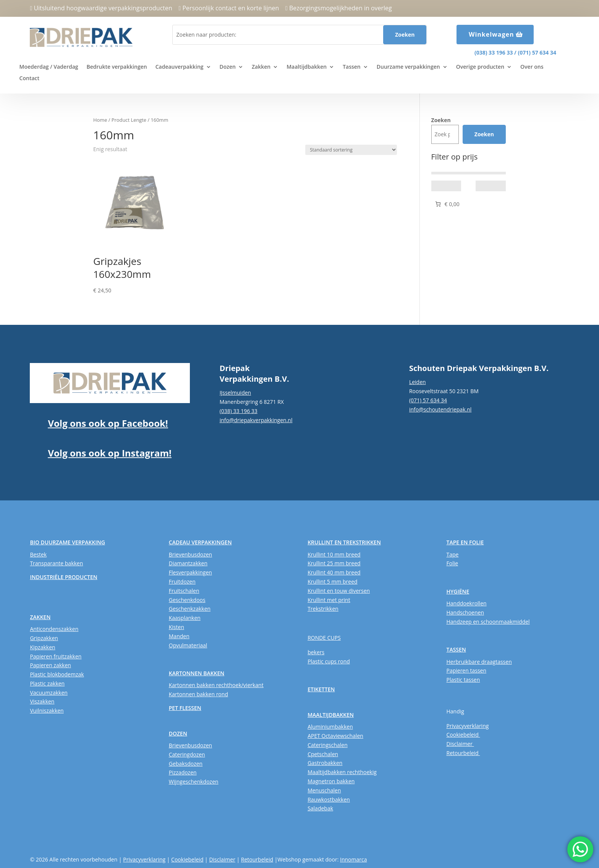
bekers (316, 652)
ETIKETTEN (321, 689)
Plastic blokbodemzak (57, 674)
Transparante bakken (56, 563)
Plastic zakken (47, 683)
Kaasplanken (185, 618)
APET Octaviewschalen (335, 736)
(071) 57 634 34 (537, 52)
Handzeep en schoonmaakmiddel (488, 622)
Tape (452, 554)
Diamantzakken (188, 563)
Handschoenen (465, 612)
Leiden (418, 382)
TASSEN (456, 649)
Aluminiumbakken (330, 727)
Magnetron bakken (331, 781)
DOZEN (178, 733)
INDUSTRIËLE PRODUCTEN (63, 577)
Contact (29, 79)
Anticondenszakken (54, 629)
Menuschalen (324, 790)
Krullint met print (329, 600)
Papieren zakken (50, 665)
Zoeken (441, 120)
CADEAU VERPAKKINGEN (200, 542)
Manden (179, 636)
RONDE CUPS (324, 638)
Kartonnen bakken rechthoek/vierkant (216, 685)
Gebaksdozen (186, 764)
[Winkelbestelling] (351, 150)
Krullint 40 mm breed (334, 572)
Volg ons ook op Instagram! (109, 453)
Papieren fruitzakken (56, 656)
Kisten (176, 627)
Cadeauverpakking (180, 67)
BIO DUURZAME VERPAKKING (67, 542)
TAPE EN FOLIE (465, 542)
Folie (452, 563)
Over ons (532, 67)
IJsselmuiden (236, 393)
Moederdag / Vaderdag (49, 67)
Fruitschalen (184, 591)
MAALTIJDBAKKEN (331, 715)
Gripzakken (44, 638)
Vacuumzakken (49, 693)
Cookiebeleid (463, 735)
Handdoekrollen (466, 603)
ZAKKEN (40, 617)
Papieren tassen (466, 670)
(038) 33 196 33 (494, 52)
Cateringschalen (328, 745)
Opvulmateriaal (188, 645)
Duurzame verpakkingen (408, 67)
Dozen (228, 67)
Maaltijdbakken (307, 67)
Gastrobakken (325, 763)
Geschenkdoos (187, 600)
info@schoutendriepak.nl (440, 409)
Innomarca (353, 859)
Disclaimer (460, 744)
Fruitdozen (182, 582)
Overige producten (480, 67)
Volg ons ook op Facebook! (108, 423)
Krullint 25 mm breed (334, 563)
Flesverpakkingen (190, 572)
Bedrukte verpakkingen (117, 67)
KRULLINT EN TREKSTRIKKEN (344, 542)
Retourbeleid (463, 753)
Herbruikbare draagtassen (479, 662)
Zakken (261, 67)
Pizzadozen (183, 772)
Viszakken (42, 701)
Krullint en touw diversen (339, 591)
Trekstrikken (323, 609)
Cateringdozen (187, 754)
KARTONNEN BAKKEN (197, 673)
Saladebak (320, 808)
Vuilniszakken (47, 711)
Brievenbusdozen (190, 554)
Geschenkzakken (190, 609)
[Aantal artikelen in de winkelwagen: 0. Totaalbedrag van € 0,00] (447, 204)
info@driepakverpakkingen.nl (256, 420)
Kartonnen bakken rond (198, 694)
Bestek (38, 554)
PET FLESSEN (185, 708)
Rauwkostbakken (329, 799)
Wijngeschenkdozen (194, 782)
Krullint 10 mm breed (334, 554)
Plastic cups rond (329, 661)
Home (100, 120)
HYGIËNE (458, 591)
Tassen (352, 67)
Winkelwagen (491, 34)
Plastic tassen (463, 680)
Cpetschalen (323, 754)
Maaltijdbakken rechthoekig (342, 772)
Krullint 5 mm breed (332, 582)
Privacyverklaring (467, 726)
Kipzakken (42, 647)
